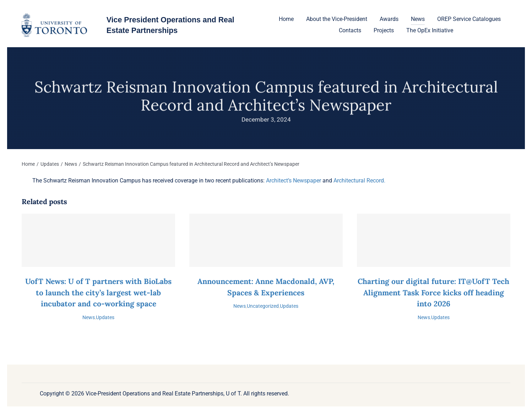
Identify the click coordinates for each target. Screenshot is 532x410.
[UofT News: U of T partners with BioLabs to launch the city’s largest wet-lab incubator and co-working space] (98, 240)
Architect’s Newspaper (294, 181)
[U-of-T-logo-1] (54, 16)
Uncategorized (263, 306)
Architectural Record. (359, 181)
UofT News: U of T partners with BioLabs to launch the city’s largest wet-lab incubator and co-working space (98, 293)
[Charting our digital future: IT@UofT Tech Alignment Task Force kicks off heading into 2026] (434, 240)
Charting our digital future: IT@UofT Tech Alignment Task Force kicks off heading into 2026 (433, 293)
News (89, 317)
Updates (105, 317)
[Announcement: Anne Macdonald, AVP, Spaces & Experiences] (266, 240)
